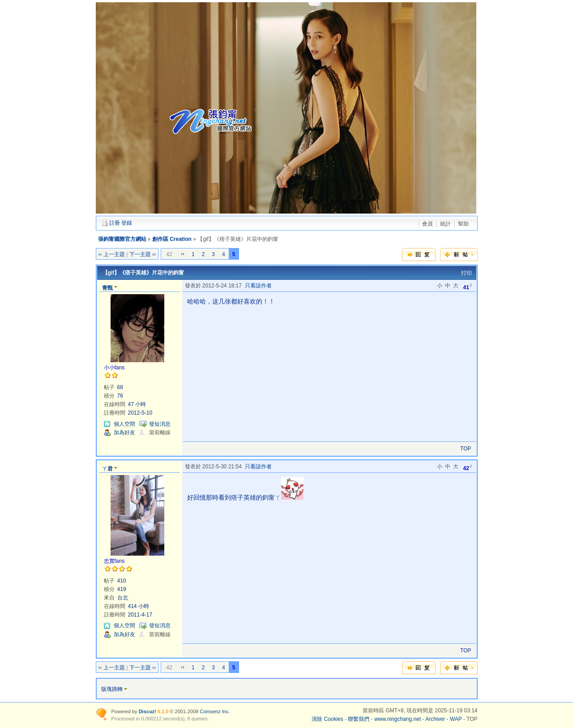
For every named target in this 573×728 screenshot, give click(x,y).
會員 (428, 224)
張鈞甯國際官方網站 (122, 239)
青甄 (107, 288)
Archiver (435, 719)
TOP (466, 449)
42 (468, 468)
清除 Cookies (327, 719)
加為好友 (124, 433)
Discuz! (148, 711)
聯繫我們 (359, 719)
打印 (466, 273)
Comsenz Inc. (215, 711)
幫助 (463, 224)
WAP (456, 719)
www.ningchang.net (398, 719)
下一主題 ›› (143, 254)
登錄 (127, 223)
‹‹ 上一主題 (112, 254)
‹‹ (183, 254)
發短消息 (160, 424)
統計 (445, 224)
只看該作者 (258, 286)
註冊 (115, 223)
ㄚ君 (107, 469)
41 (468, 287)
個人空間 (124, 424)
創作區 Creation (172, 239)
